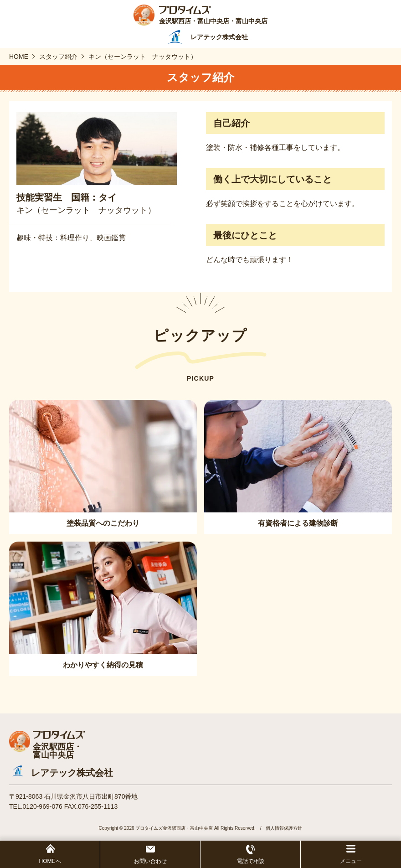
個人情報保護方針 (284, 828)
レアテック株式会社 (72, 773)
